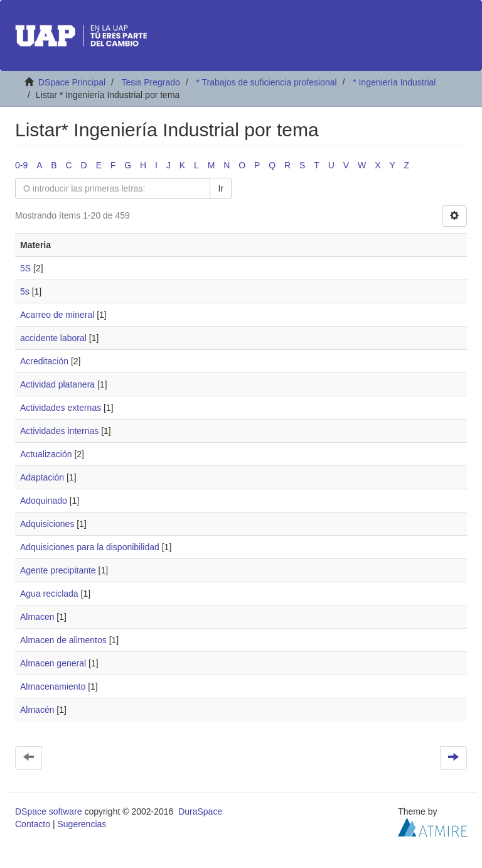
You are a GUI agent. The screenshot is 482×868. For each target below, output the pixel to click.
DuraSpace (200, 811)
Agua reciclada (49, 594)
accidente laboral (53, 338)
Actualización (46, 454)
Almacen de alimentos (63, 640)
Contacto (33, 824)
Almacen (37, 617)
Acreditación (44, 361)
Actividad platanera (57, 384)
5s (25, 291)
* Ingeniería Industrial (394, 82)
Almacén (37, 710)
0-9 (21, 165)
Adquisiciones (47, 524)
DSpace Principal (72, 82)
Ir (221, 188)
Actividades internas (59, 431)
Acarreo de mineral (57, 315)
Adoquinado (44, 501)
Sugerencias (82, 824)
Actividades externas (61, 408)
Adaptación (42, 477)
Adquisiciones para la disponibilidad (90, 547)
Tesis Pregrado (150, 82)
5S (25, 268)
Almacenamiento (53, 686)
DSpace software (49, 811)
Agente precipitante (58, 570)
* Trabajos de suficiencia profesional (266, 82)
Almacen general (53, 663)
